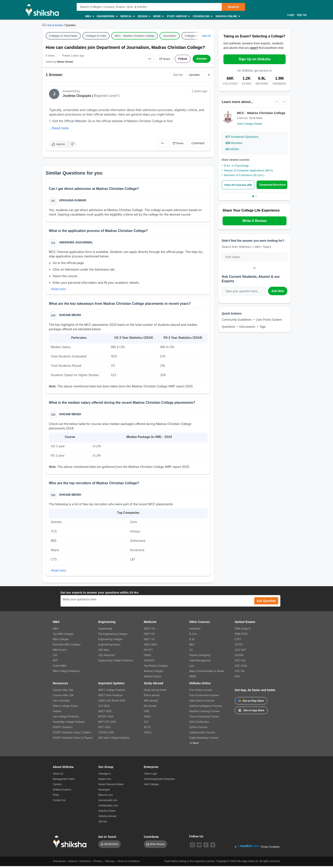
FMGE (147, 657)
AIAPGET (149, 662)
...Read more (59, 128)
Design (144, 16)
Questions (228, 327)
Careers (57, 786)
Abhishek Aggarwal (76, 243)
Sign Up (302, 15)
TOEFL (148, 734)
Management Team (64, 781)
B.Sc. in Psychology (236, 166)
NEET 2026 (105, 713)
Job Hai (103, 823)
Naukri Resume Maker (111, 786)
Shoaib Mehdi (70, 316)
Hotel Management (200, 662)
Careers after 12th (63, 692)
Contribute (151, 839)
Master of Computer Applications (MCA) (249, 170)
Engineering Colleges (110, 641)
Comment (198, 143)
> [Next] (284, 102)
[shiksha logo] (71, 843)
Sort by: (178, 75)
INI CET (148, 652)
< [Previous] (277, 102)
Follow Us (196, 838)
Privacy (98, 863)
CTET (238, 641)
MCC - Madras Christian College (135, 36)
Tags (263, 327)
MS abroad (150, 708)
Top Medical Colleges (156, 668)
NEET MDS (150, 646)
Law (192, 668)
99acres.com (106, 797)
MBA (89, 16)
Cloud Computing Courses (204, 718)
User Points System (269, 320)
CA (191, 652)
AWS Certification (199, 724)
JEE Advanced (107, 657)
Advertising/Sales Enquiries (159, 781)
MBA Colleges (61, 641)
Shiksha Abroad (107, 818)
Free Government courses (204, 697)
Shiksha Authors (62, 792)
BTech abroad (152, 697)
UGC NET (240, 652)
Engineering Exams (109, 646)
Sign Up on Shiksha (254, 59)
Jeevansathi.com (108, 802)
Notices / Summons (80, 863)
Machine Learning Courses (204, 713)
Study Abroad (178, 16)
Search (233, 7)
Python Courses (198, 729)
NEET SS (149, 641)
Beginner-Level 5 (107, 96)
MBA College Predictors (66, 673)
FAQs (56, 797)
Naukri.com (105, 781)
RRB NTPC (241, 636)
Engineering (107, 16)
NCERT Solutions (63, 729)
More (158, 16)
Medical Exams (152, 678)
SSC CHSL (241, 668)
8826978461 (111, 846)
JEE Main (104, 652)
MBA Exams (60, 652)
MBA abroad (151, 703)
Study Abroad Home (155, 692)
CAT (55, 657)
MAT (55, 662)
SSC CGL (240, 662)
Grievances (59, 863)
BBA (192, 646)
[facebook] (206, 847)
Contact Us (59, 802)
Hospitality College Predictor (69, 724)
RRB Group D (243, 631)
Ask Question (266, 603)
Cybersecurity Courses (202, 734)
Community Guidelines (237, 320)
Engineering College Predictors (116, 662)
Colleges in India (96, 36)
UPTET (239, 646)
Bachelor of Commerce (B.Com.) (244, 175)
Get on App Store (251, 712)
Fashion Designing (200, 657)
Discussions (247, 327)
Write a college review (65, 708)
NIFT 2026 (104, 729)
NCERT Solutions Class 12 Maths (72, 734)
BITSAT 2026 (106, 718)
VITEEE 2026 (106, 734)
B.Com (193, 636)
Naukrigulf (104, 792)
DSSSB (239, 657)
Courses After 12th (63, 697)
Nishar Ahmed (65, 62)
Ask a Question (61, 703)
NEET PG (149, 636)
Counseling (202, 16)
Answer (202, 59)
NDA (237, 678)
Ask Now (278, 291)
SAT (146, 724)
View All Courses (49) (238, 185)
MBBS (193, 678)
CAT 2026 (104, 708)
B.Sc (192, 641)
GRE (147, 713)
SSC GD (240, 673)
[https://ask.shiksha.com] (56, 25)
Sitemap (110, 863)
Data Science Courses (202, 703)
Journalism (170, 36)
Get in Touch (107, 839)
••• (147, 59)
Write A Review (254, 221)
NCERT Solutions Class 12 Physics (73, 740)
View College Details (250, 124)
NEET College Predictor (112, 692)
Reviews (234, 143)
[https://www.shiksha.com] (44, 25)
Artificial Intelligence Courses (206, 708)
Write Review (157, 846)
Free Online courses (201, 692)
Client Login (150, 776)
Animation (195, 631)
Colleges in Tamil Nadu (63, 36)
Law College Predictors (66, 718)
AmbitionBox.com (108, 807)
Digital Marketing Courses (204, 740)
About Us (58, 776)
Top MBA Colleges (63, 636)
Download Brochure (273, 185)
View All (206, 36)
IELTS (147, 729)
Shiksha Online (227, 16)
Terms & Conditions (128, 863)
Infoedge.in (105, 776)
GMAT (147, 718)
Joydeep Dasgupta (77, 96)
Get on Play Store (251, 703)
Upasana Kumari (73, 200)
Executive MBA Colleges (67, 646)
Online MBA (60, 668)
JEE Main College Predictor (114, 740)
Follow (182, 59)
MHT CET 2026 (107, 724)
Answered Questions (242, 137)
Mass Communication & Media (207, 673)
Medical (128, 16)
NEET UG (149, 631)
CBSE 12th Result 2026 (112, 703)
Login (291, 15)
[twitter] (213, 847)
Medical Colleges (153, 673)
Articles (232, 149)
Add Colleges (151, 786)
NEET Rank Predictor (111, 697)
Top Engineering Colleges (113, 636)
